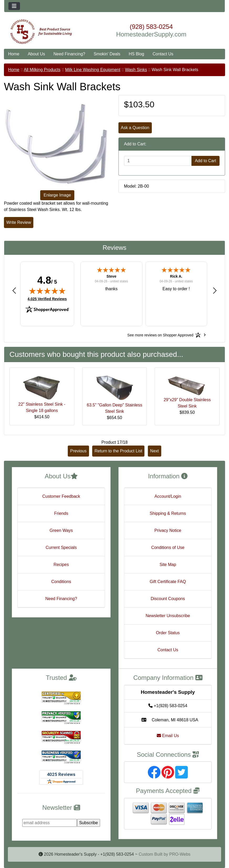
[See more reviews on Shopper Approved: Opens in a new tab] (160, 335)
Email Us (168, 736)
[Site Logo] (41, 32)
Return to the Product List (118, 451)
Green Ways (61, 530)
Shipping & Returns (168, 513)
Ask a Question (135, 128)
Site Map (168, 565)
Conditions (61, 582)
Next (155, 451)
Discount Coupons (168, 599)
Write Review (19, 222)
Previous (78, 451)
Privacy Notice (168, 530)
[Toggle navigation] (14, 6)
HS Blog (136, 54)
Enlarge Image (57, 195)
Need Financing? (69, 54)
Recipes (61, 565)
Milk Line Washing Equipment (93, 70)
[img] (47, 291)
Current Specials (61, 547)
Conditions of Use (168, 547)
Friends (61, 513)
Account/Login (168, 496)
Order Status (168, 633)
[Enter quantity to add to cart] (158, 161)
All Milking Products (42, 70)
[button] (14, 291)
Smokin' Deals (107, 54)
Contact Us (163, 54)
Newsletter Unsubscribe (168, 616)
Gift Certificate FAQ (168, 582)
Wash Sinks (136, 70)
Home (14, 54)
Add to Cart (205, 161)
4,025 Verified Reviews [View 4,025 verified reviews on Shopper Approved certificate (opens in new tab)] (47, 299)
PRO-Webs (180, 854)
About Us (37, 54)
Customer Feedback (61, 496)
